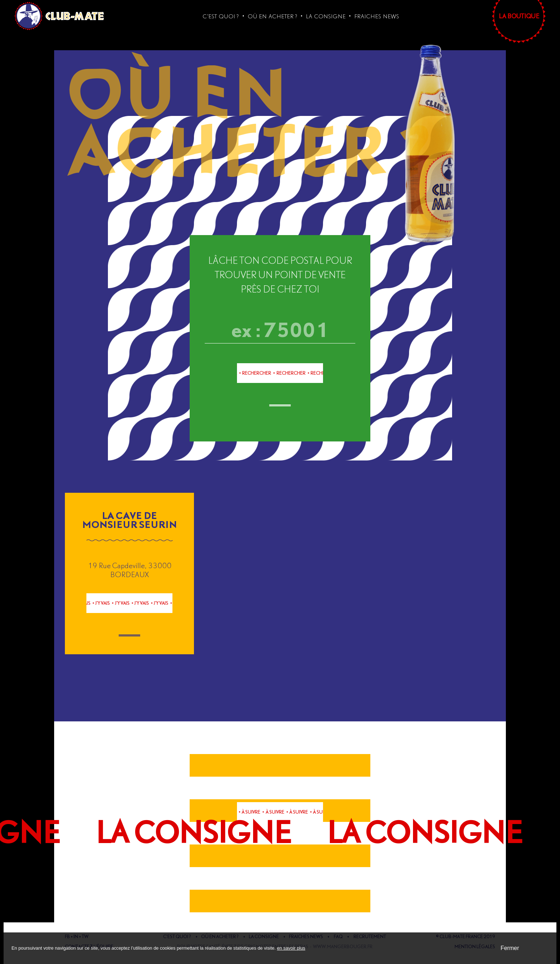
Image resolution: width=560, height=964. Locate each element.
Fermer (510, 948)
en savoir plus (291, 948)
